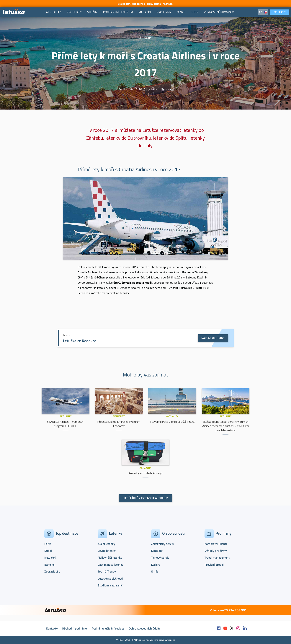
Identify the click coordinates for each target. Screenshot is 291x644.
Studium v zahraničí (111, 585)
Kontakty (157, 551)
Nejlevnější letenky (110, 557)
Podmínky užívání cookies (108, 628)
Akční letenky (106, 544)
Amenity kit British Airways (145, 473)
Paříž (48, 544)
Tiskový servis (160, 557)
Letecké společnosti (110, 578)
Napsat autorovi (213, 338)
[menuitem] (54, 12)
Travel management (217, 557)
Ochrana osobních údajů (144, 628)
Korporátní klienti (216, 544)
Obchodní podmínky (75, 628)
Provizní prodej (214, 565)
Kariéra (156, 565)
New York (50, 557)
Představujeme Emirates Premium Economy (119, 424)
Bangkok (50, 565)
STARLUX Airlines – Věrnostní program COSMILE (66, 424)
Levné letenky (107, 551)
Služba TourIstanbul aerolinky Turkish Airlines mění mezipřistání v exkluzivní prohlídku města (225, 426)
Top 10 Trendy (107, 571)
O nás (155, 571)
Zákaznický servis (162, 544)
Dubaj (48, 551)
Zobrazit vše (52, 571)
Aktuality (66, 416)
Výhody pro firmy (216, 551)
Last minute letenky (111, 565)
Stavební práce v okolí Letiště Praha (172, 422)
